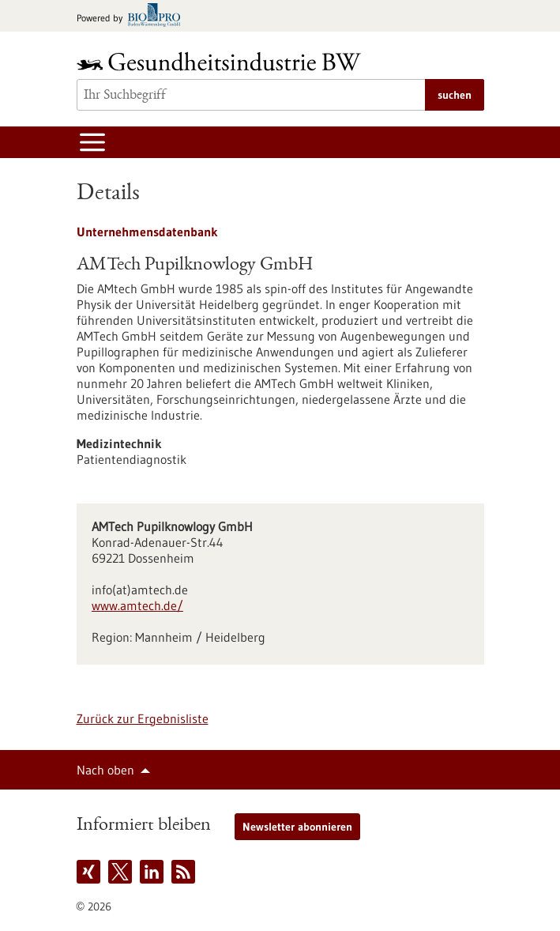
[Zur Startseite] (223, 61)
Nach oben (105, 770)
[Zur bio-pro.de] (133, 16)
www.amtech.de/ (137, 605)
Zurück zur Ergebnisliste (143, 718)
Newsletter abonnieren (297, 827)
